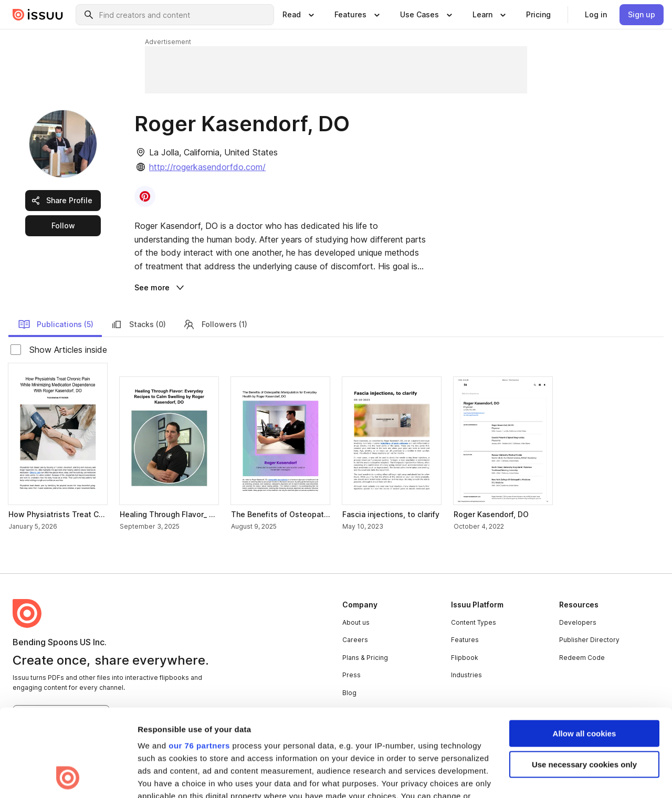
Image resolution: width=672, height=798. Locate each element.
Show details (162, 777)
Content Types (474, 622)
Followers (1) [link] (215, 324)
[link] (538, 15)
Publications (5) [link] (56, 324)
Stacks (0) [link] (138, 324)
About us (356, 622)
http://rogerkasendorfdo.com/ (207, 167)
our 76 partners (199, 664)
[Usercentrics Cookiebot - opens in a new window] (68, 778)
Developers (578, 622)
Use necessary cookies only (584, 682)
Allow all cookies (585, 652)
